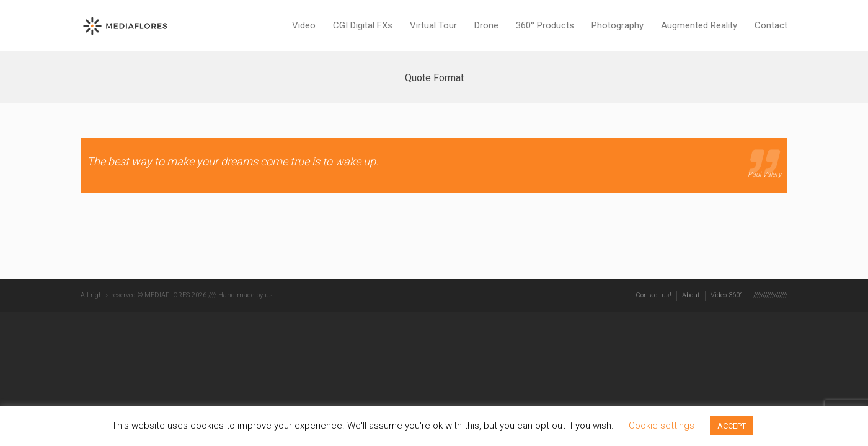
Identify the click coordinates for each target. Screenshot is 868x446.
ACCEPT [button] (732, 426)
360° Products (545, 25)
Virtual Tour (433, 25)
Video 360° (727, 295)
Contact (771, 25)
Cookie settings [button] (662, 426)
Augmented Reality (699, 25)
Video (304, 25)
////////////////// (770, 295)
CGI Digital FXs (363, 25)
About (691, 295)
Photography (618, 25)
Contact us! (653, 295)
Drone (486, 25)
